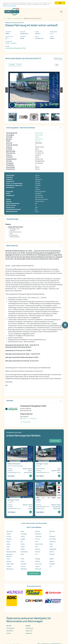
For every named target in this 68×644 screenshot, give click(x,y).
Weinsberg (10, 569)
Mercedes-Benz (11, 552)
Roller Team (10, 564)
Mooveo (38, 552)
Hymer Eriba (39, 544)
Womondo (38, 569)
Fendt (8, 542)
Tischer (9, 566)
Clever (23, 536)
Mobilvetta (24, 552)
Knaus (23, 547)
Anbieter (10, 401)
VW (50, 566)
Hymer (23, 544)
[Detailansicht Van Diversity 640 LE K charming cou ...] (20, 463)
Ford (36, 542)
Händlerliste (10, 631)
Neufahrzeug (39, 133)
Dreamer (9, 539)
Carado (9, 534)
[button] (7, 90)
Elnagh (23, 539)
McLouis (38, 549)
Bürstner (52, 531)
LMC (36, 547)
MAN (8, 549)
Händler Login (29, 628)
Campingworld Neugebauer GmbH (16, 48)
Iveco (8, 547)
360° (19, 65)
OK (60, 3)
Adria (22, 531)
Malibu (37, 137)
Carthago (24, 534)
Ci (50, 534)
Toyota (37, 566)
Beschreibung (12, 246)
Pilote (8, 559)
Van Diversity (39, 139)
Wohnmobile (39, 135)
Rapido (52, 559)
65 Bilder (12, 65)
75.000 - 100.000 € (11, 43)
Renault (9, 561)
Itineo (51, 544)
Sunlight (52, 564)
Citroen (9, 536)
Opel (22, 554)
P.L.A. (37, 554)
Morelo (52, 552)
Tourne (23, 566)
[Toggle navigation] (61, 12)
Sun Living (38, 564)
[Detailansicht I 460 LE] (48, 499)
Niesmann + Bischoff (10, 555)
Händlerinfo (29, 633)
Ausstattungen (12, 219)
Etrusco (37, 539)
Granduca (52, 542)
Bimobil (37, 531)
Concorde (38, 536)
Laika (51, 547)
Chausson (38, 534)
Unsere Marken (34, 573)
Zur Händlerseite (25, 422)
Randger (38, 559)
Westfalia (24, 569)
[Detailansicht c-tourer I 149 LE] (48, 463)
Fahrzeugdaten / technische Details (21, 128)
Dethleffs (52, 536)
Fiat (22, 542)
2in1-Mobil (10, 531)
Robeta (52, 561)
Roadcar (38, 561)
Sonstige (24, 564)
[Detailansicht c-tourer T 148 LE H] (20, 499)
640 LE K (38, 141)
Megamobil (53, 549)
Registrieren (29, 631)
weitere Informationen (10, 6)
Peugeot (52, 554)
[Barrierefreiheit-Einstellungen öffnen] (65, 325)
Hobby (8, 544)
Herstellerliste (10, 628)
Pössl (22, 559)
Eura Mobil (53, 539)
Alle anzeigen (55, 441)
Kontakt (9, 633)
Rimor (23, 561)
